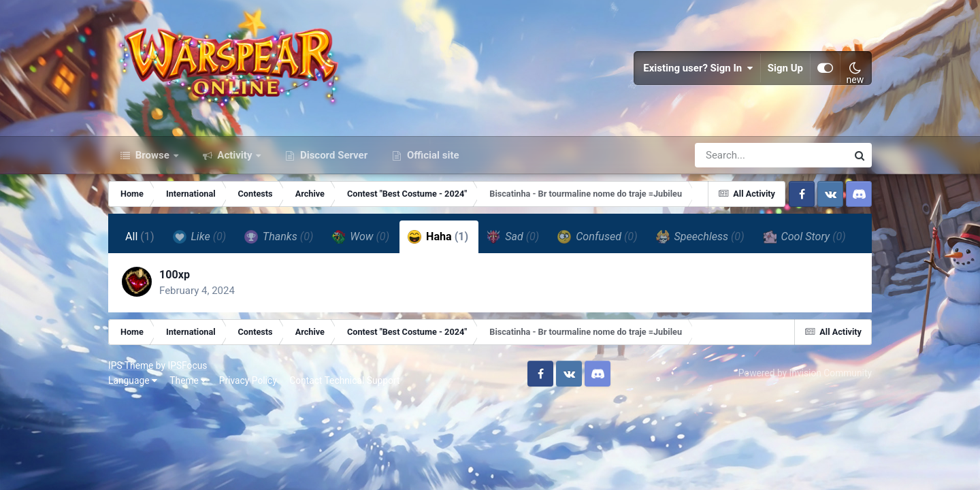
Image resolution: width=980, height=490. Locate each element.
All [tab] (140, 236)
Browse (152, 155)
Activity (235, 155)
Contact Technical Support (344, 380)
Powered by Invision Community (805, 373)
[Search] (732, 155)
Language (133, 380)
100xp (175, 275)
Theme (188, 380)
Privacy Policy (248, 380)
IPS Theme (131, 365)
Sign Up (785, 68)
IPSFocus (187, 365)
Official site (431, 155)
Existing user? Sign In (698, 68)
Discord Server (332, 155)
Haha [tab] (438, 237)
